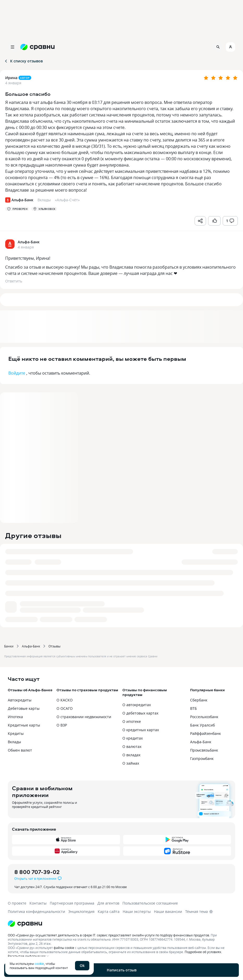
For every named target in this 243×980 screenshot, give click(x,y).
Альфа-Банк (31, 646)
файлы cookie (64, 948)
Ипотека (15, 717)
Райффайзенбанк (205, 733)
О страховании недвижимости (84, 717)
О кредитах (133, 738)
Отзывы (54, 646)
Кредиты (16, 733)
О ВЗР (62, 725)
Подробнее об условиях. (203, 952)
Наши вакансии (168, 911)
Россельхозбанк (204, 717)
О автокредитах (137, 705)
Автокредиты (20, 700)
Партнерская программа (72, 903)
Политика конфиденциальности (36, 911)
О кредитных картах (141, 730)
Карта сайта (109, 911)
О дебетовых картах (140, 713)
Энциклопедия (81, 911)
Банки (9, 646)
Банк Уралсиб (202, 725)
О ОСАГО (65, 708)
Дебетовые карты (24, 708)
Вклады (14, 742)
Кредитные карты (24, 725)
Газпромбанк (202, 758)
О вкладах (131, 755)
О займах (131, 763)
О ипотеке (132, 721)
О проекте (17, 903)
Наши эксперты (137, 911)
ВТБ (194, 708)
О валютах (132, 746)
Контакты (38, 903)
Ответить (14, 281)
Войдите (17, 373)
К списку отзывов (23, 61)
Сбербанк (199, 700)
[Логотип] (121, 924)
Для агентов (108, 903)
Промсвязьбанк (204, 750)
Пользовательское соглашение (150, 903)
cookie (39, 964)
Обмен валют (20, 750)
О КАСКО (65, 700)
